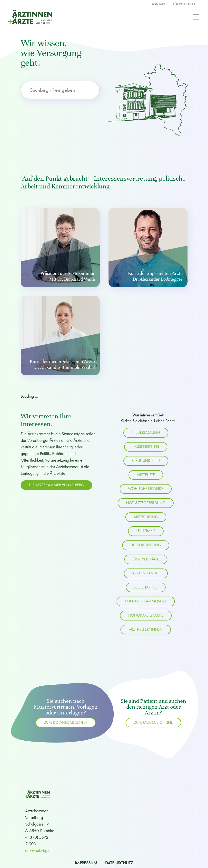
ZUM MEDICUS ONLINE (153, 723)
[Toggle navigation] (196, 17)
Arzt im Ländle (146, 573)
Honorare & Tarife (146, 615)
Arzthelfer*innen (146, 630)
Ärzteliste (146, 475)
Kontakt (158, 4)
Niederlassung (146, 433)
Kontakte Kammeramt (146, 601)
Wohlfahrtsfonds (146, 489)
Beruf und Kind (146, 461)
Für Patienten (184, 4)
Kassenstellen (146, 447)
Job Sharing (146, 587)
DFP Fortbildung (146, 545)
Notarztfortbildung (146, 503)
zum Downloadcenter (66, 723)
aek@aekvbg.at (38, 850)
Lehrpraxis (146, 531)
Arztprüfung (146, 517)
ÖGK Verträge (146, 559)
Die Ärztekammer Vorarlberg (56, 485)
